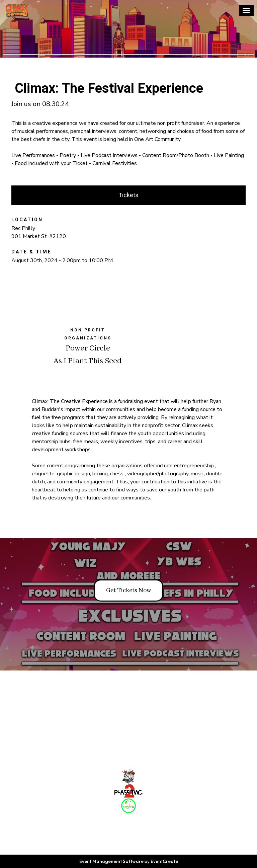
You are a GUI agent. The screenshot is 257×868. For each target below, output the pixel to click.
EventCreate (164, 861)
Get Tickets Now (128, 590)
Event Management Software (112, 861)
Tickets (128, 195)
